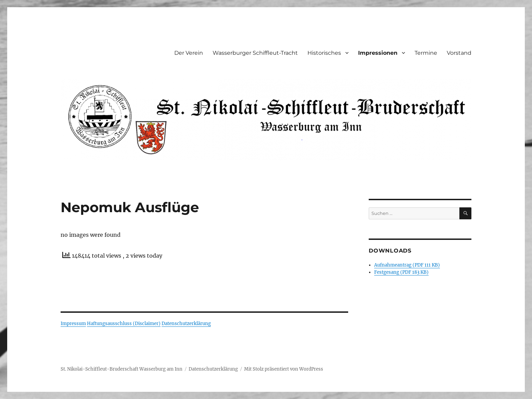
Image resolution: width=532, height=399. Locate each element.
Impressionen (378, 53)
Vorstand (459, 53)
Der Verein (189, 53)
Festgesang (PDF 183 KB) (401, 272)
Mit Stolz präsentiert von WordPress (284, 369)
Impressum (73, 324)
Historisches (324, 53)
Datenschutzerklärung (186, 324)
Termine (426, 53)
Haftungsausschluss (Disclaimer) (124, 324)
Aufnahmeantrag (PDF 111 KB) (407, 265)
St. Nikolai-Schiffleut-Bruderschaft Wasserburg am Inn (122, 369)
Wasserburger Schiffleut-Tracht (255, 53)
